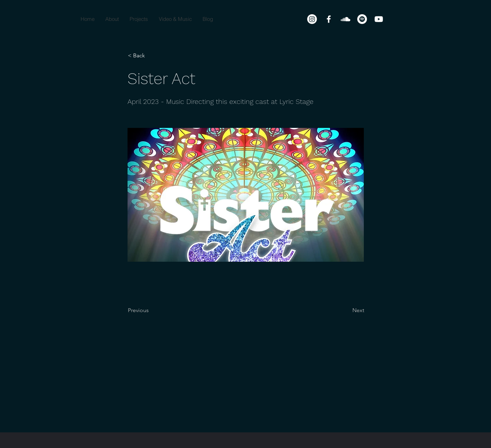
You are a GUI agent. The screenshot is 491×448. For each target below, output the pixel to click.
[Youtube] (379, 19)
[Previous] (151, 310)
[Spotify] (362, 19)
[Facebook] (329, 19)
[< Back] (151, 56)
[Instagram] (312, 19)
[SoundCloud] (345, 19)
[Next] (347, 310)
